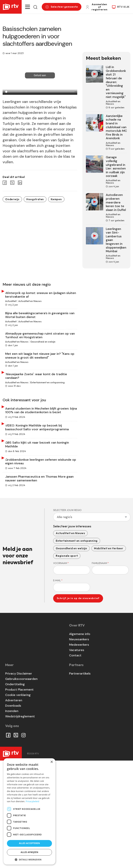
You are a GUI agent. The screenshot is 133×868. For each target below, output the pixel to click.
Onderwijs (12, 199)
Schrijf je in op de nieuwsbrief (78, 705)
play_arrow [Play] (7, 88)
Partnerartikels (80, 781)
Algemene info (80, 741)
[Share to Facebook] (5, 183)
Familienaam (100, 670)
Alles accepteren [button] (30, 843)
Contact (75, 763)
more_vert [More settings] (73, 88)
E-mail (58, 688)
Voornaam (61, 670)
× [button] (52, 762)
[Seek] (40, 92)
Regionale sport (67, 663)
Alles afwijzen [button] (29, 852)
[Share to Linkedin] (20, 183)
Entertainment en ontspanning (77, 648)
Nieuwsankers (79, 747)
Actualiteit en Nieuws (70, 640)
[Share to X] (12, 183)
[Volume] (54, 88)
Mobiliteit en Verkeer (109, 655)
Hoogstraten (35, 199)
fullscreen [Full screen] (66, 88)
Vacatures (77, 757)
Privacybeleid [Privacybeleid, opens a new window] (33, 801)
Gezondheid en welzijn (71, 655)
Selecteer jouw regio (67, 617)
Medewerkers (79, 752)
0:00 (14, 88)
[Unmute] (41, 88)
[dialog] (29, 811)
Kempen (56, 199)
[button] (28, 7)
